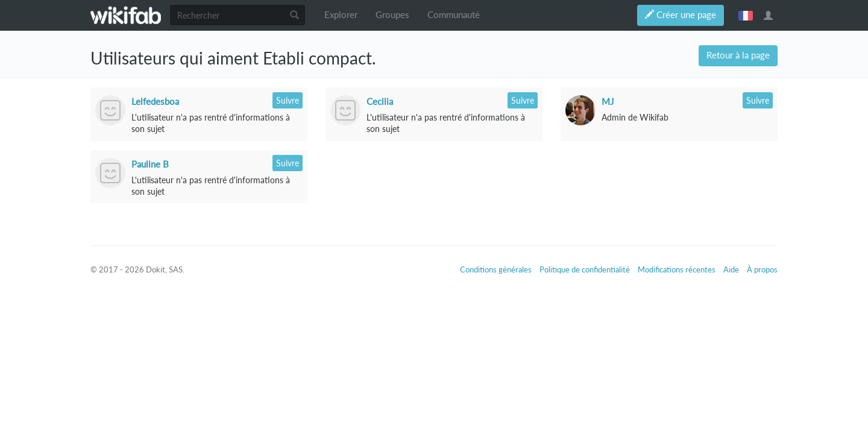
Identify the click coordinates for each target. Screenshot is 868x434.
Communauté (454, 15)
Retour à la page (738, 55)
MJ (608, 101)
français (746, 15)
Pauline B (150, 164)
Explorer (341, 15)
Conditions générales (496, 269)
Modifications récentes (677, 269)
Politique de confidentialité (585, 269)
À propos (762, 269)
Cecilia (380, 101)
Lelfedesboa (155, 101)
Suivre (288, 100)
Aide (731, 269)
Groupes (392, 15)
